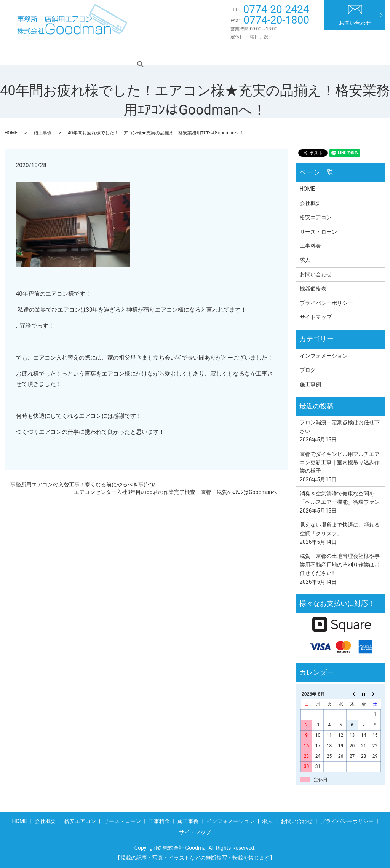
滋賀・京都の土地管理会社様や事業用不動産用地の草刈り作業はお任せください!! (340, 565)
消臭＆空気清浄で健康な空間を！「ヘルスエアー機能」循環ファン (340, 498)
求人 (342, 53)
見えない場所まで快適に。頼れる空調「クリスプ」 (340, 529)
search (370, 53)
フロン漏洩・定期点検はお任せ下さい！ (340, 427)
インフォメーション (296, 53)
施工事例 (244, 53)
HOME (28, 53)
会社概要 (64, 53)
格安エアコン (107, 53)
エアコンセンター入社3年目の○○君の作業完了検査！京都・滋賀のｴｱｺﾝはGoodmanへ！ (178, 492)
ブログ (308, 370)
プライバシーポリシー (326, 303)
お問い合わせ (355, 15)
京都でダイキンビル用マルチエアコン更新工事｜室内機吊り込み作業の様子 (340, 463)
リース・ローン (159, 53)
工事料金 (205, 53)
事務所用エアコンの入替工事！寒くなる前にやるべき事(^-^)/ (83, 484)
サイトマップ (316, 317)
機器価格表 (313, 288)
